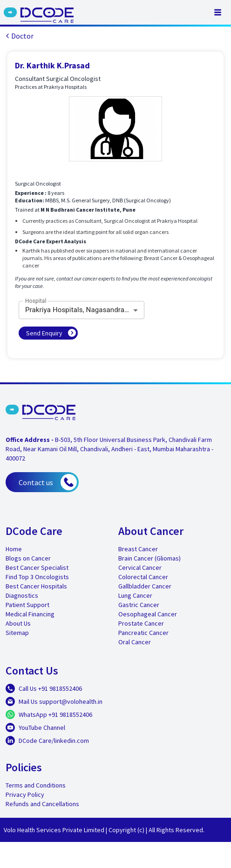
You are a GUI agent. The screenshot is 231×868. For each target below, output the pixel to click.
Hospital (36, 301)
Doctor (19, 36)
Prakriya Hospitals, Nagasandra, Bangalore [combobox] (85, 310)
